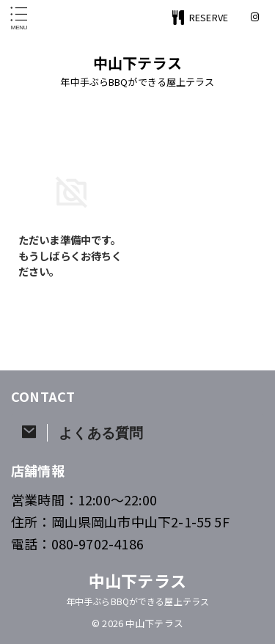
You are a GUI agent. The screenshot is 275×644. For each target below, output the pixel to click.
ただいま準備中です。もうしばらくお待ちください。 (70, 255)
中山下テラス (137, 63)
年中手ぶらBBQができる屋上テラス (137, 601)
